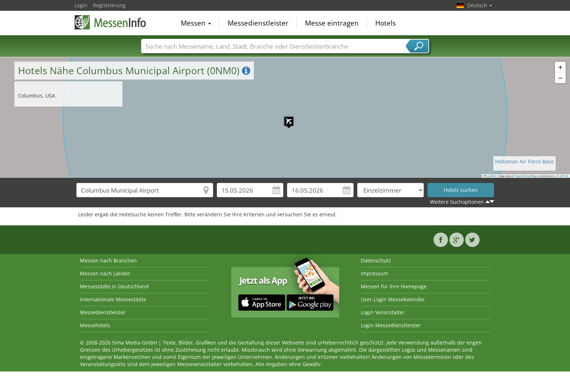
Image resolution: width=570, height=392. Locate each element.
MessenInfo (111, 22)
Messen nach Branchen (108, 260)
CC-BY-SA (562, 176)
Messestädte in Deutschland (114, 286)
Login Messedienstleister (391, 325)
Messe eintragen (332, 23)
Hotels (385, 23)
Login (81, 5)
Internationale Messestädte (113, 299)
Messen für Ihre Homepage (394, 286)
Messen (196, 23)
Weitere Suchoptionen (457, 202)
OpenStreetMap (526, 176)
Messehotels (95, 325)
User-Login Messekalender (393, 299)
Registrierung (109, 5)
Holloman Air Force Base (524, 161)
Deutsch (480, 5)
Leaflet (490, 176)
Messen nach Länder (105, 273)
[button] (285, 118)
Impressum (374, 273)
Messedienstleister (258, 23)
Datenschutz (376, 260)
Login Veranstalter (383, 312)
